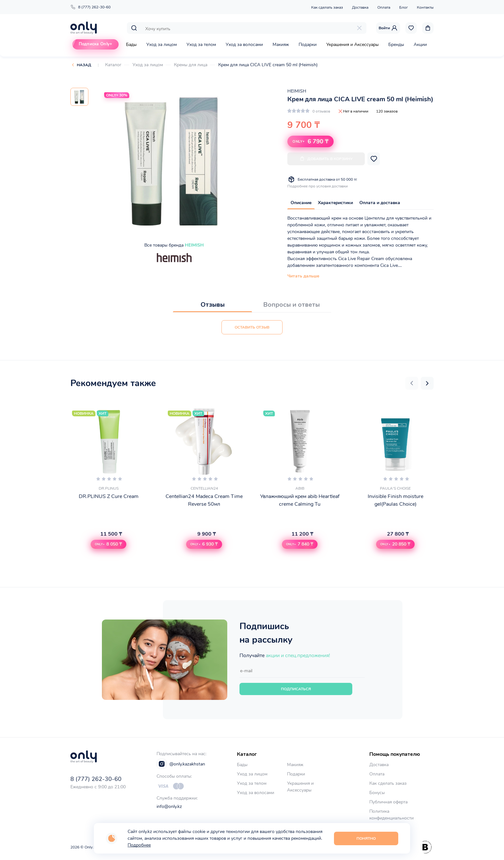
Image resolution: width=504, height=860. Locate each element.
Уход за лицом (162, 45)
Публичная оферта (388, 802)
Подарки (308, 45)
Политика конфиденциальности (392, 815)
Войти (388, 28)
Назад (84, 65)
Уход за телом (201, 45)
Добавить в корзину (326, 159)
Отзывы (213, 305)
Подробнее (139, 845)
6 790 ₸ (310, 141)
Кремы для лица (191, 65)
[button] (412, 383)
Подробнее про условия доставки (318, 186)
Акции (420, 45)
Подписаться (296, 689)
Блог (404, 7)
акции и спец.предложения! (298, 656)
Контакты (425, 7)
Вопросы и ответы (292, 305)
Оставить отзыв (252, 327)
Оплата (384, 7)
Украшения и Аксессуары (352, 45)
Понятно (366, 838)
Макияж (281, 45)
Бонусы (377, 793)
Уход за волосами (244, 45)
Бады (131, 45)
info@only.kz (169, 806)
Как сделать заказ (327, 7)
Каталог (113, 65)
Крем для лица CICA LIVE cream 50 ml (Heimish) (268, 65)
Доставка (360, 7)
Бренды (396, 45)
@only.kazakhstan (181, 764)
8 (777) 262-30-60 (90, 7)
